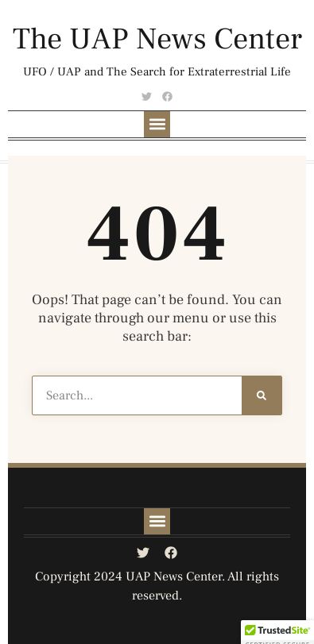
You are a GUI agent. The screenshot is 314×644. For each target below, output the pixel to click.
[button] (157, 124)
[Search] (262, 395)
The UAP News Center (157, 39)
